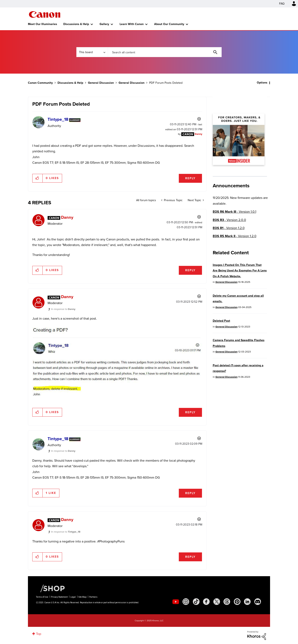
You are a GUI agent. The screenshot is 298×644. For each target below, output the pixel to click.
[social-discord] (258, 602)
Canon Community (45, 14)
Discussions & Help (76, 24)
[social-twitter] (217, 602)
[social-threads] (227, 602)
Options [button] (262, 83)
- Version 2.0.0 (229, 220)
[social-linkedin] (247, 602)
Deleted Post (221, 321)
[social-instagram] (186, 602)
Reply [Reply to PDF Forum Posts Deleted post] (190, 178)
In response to (63, 309)
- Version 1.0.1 (234, 212)
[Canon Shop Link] (50, 588)
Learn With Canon (132, 24)
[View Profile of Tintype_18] (58, 119)
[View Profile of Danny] (198, 134)
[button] (38, 178)
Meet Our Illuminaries (43, 24)
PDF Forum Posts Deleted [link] (166, 83)
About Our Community (169, 24)
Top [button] (39, 634)
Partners (93, 597)
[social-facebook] (206, 602)
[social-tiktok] (196, 602)
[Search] (165, 52)
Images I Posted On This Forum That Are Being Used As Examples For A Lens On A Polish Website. (240, 271)
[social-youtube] (176, 602)
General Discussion (101, 83)
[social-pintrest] (237, 602)
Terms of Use (42, 597)
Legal (73, 597)
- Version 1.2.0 (229, 228)
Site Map (82, 597)
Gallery (104, 24)
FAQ (282, 4)
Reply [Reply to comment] (190, 270)
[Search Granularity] (92, 52)
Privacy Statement (59, 597)
